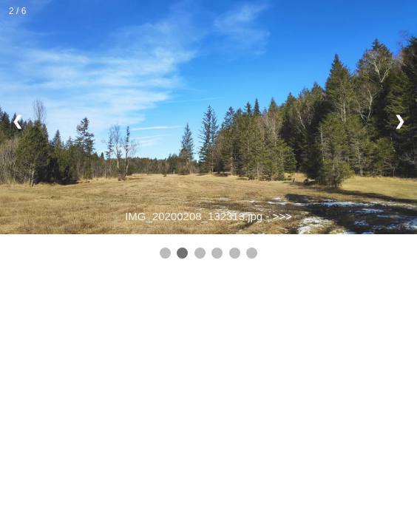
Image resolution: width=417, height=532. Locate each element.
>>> (282, 216)
